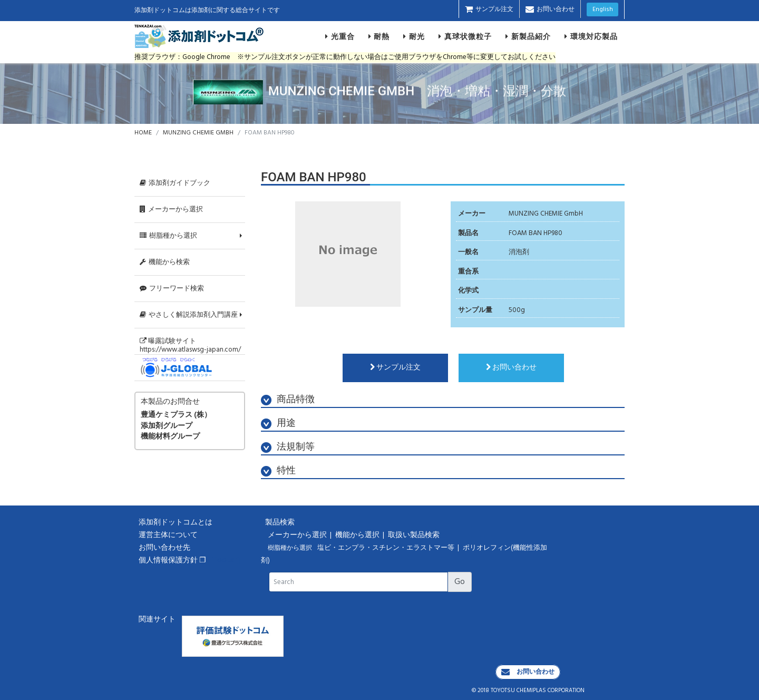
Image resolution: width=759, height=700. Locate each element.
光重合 (340, 36)
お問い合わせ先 (164, 548)
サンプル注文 (489, 9)
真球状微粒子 (465, 36)
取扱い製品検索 (415, 535)
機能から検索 (165, 262)
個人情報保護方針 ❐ (172, 561)
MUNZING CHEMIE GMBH (198, 133)
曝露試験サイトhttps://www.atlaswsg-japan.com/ (190, 345)
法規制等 (288, 447)
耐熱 (379, 36)
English (603, 9)
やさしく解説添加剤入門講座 (189, 315)
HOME (143, 133)
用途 (278, 424)
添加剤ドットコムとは (176, 523)
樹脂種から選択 (168, 236)
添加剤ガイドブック (175, 183)
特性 (278, 471)
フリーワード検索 (172, 289)
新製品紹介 (528, 36)
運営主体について (168, 535)
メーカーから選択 (171, 210)
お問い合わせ (550, 9)
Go (460, 582)
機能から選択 (358, 535)
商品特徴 (288, 400)
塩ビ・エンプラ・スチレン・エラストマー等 (387, 548)
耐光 (414, 36)
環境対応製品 (591, 36)
